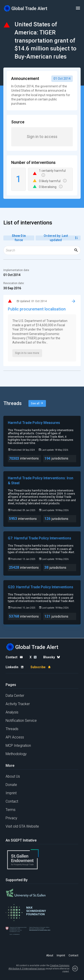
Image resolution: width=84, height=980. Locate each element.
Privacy (11, 818)
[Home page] (26, 8)
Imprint (11, 793)
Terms (11, 810)
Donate (11, 785)
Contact (12, 801)
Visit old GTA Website (22, 826)
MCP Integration (18, 746)
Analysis (12, 712)
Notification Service (21, 721)
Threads (12, 729)
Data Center (15, 696)
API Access (15, 737)
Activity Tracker (18, 704)
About (50, 955)
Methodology (16, 754)
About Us (13, 776)
